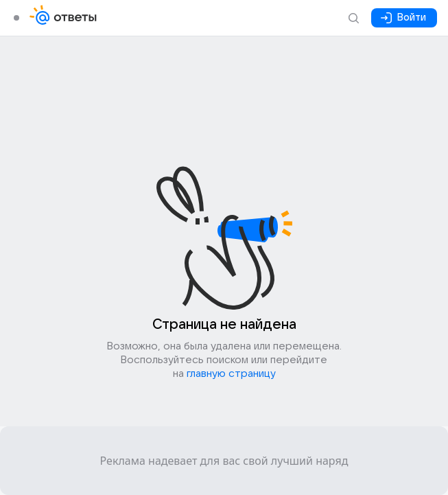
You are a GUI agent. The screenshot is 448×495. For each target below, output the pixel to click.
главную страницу (231, 373)
